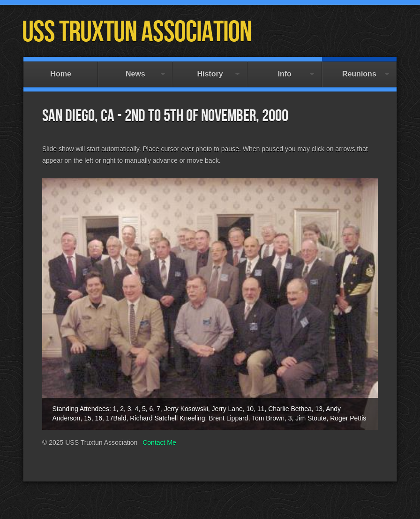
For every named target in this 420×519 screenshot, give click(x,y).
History (210, 70)
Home (61, 70)
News (135, 70)
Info (285, 70)
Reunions (359, 70)
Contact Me (159, 443)
